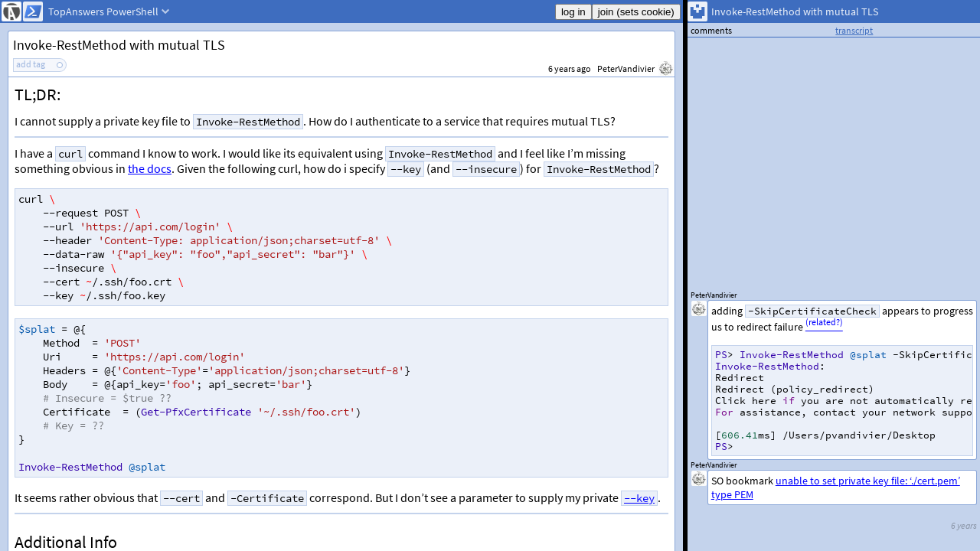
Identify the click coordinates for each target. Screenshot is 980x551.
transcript (854, 30)
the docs (150, 168)
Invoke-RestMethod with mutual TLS (119, 45)
